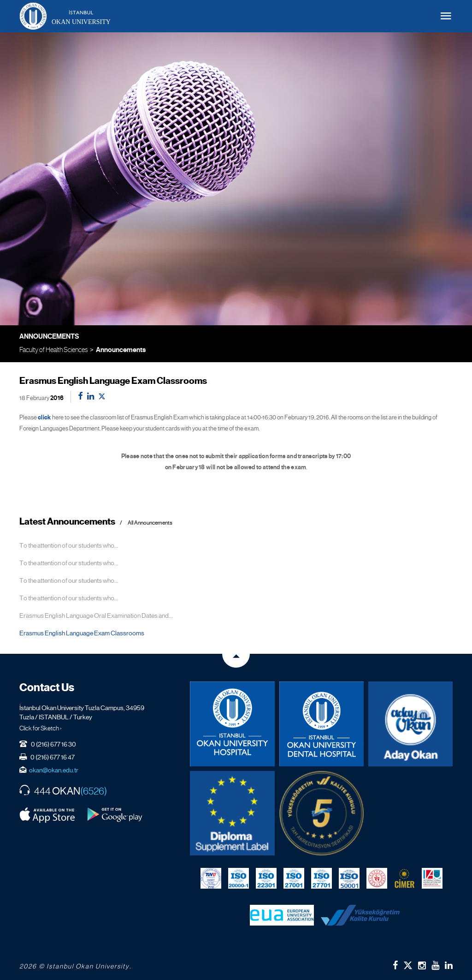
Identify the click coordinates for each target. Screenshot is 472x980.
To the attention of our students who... (69, 545)
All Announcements (150, 523)
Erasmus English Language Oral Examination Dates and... (96, 615)
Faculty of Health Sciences (53, 350)
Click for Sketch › (41, 728)
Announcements (121, 350)
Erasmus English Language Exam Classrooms (82, 633)
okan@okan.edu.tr (54, 770)
